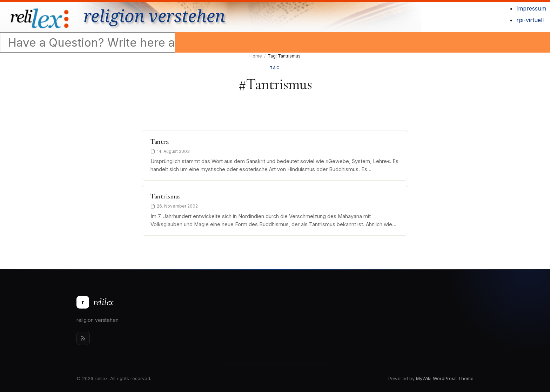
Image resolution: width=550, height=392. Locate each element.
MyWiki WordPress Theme (445, 378)
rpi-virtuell (530, 20)
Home (256, 56)
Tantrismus (166, 196)
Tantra (159, 142)
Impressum (531, 8)
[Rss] (83, 338)
